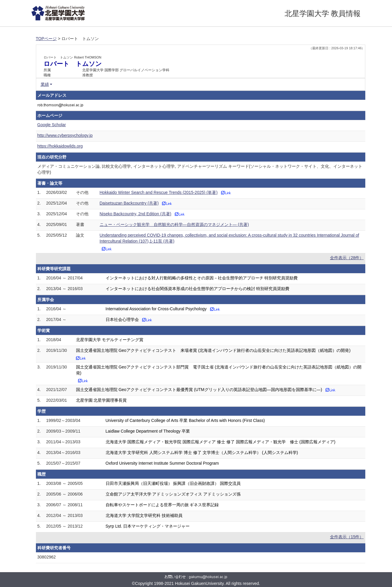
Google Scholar (52, 125)
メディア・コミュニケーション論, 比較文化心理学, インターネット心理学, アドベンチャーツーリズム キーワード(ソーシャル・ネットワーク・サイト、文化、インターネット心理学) (200, 169)
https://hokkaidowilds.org (60, 146)
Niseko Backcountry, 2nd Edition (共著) (136, 214)
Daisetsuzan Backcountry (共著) (129, 203)
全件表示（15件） (347, 537)
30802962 (47, 557)
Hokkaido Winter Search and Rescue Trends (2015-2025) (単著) (159, 192)
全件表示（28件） (347, 258)
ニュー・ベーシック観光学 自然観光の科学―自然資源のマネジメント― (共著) (174, 224)
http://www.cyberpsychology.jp (65, 135)
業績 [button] (45, 84)
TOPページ (46, 39)
